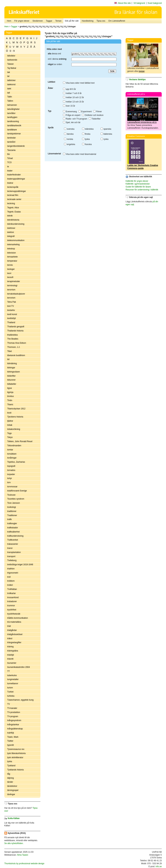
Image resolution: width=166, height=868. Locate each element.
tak (9, 72)
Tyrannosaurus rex (16, 749)
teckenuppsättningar (17, 191)
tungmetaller (13, 679)
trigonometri (13, 573)
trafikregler (12, 523)
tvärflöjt (11, 733)
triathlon (11, 569)
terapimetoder (14, 281)
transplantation (14, 552)
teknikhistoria (13, 220)
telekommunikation (16, 240)
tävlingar (11, 794)
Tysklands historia (15, 770)
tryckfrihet (12, 610)
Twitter (10, 741)
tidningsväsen (14, 372)
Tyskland (11, 766)
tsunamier (12, 663)
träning (10, 647)
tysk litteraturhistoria (16, 753)
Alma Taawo (22, 855)
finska (86, 134)
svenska (69, 129)
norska (68, 139)
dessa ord (54, 54)
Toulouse (11, 495)
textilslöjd (11, 318)
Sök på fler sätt (72, 21)
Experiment (85, 112)
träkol (10, 638)
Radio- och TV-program (75, 119)
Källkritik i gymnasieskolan (138, 184)
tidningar (11, 368)
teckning (11, 203)
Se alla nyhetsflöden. (14, 843)
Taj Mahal (12, 68)
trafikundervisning (15, 536)
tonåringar (12, 458)
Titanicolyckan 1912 (16, 409)
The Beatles (13, 339)
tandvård (11, 142)
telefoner (11, 228)
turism (10, 688)
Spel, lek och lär (72, 122)
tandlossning (13, 121)
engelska (69, 144)
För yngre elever (22, 21)
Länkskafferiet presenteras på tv (142, 122)
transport (11, 556)
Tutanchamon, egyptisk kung (20, 700)
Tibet (9, 351)
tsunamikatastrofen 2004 (18, 667)
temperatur (12, 261)
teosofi (10, 277)
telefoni (11, 232)
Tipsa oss (101, 21)
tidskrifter (11, 376)
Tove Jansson (14, 503)
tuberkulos (12, 675)
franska (87, 144)
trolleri (10, 585)
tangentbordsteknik (16, 146)
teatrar (10, 183)
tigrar (10, 388)
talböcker (11, 80)
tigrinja (10, 392)
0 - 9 (12, 51)
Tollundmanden (14, 446)
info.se (159, 866)
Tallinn (10, 101)
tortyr (10, 478)
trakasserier (13, 544)
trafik (9, 519)
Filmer (98, 112)
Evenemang (70, 112)
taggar (142, 71)
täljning (10, 778)
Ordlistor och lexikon (93, 115)
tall (9, 93)
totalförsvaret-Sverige (17, 491)
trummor (11, 606)
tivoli (9, 413)
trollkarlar (11, 593)
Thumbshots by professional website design (24, 864)
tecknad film (13, 195)
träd (9, 626)
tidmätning (12, 363)
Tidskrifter (95, 119)
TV (9, 704)
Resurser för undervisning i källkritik (142, 190)
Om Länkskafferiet (117, 21)
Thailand (11, 322)
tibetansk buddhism (16, 355)
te (8, 167)
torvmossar (12, 487)
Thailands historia (15, 331)
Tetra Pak (12, 302)
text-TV (11, 306)
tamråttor (11, 113)
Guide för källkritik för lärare (138, 187)
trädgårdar (12, 630)
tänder (10, 782)
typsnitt (10, 745)
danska (69, 134)
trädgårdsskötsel (15, 634)
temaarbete (12, 257)
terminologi (12, 286)
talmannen (12, 105)
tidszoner (11, 380)
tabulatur (11, 56)
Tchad (10, 158)
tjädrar (10, 421)
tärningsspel (13, 790)
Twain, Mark (13, 737)
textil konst (12, 314)
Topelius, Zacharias (16, 462)
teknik (10, 216)
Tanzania (11, 150)
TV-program (13, 716)
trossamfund (13, 597)
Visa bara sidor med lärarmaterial (80, 154)
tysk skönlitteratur (15, 757)
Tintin (10, 400)
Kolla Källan (14, 818)
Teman (58, 21)
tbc (9, 154)
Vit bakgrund (139, 3)
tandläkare (12, 130)
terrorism (11, 298)
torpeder (11, 474)
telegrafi (11, 236)
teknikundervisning (16, 224)
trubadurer (12, 601)
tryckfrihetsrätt (14, 614)
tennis (10, 265)
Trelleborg (12, 560)
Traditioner (12, 515)
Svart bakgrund (155, 3)
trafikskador (13, 528)
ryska (105, 139)
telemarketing (13, 245)
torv (9, 482)
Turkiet (10, 692)
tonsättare (12, 454)
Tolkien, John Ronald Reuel (20, 441)
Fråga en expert (72, 115)
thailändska (12, 335)
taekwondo (12, 60)
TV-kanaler (12, 708)
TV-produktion (14, 712)
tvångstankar (13, 725)
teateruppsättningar (16, 179)
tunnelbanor (13, 684)
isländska (88, 129)
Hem (9, 21)
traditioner (12, 511)
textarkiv (11, 310)
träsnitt (10, 659)
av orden (55, 64)
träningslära (13, 651)
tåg (9, 774)
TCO (9, 162)
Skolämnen (38, 21)
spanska (106, 129)
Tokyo (10, 437)
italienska (106, 134)
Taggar (49, 21)
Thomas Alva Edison (17, 343)
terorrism (11, 290)
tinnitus (10, 396)
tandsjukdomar (14, 134)
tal (8, 76)
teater (10, 171)
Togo (9, 433)
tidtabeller (12, 384)
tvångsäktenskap (15, 729)
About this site (124, 3)
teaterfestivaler (14, 175)
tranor (10, 548)
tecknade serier (14, 199)
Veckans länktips (137, 79)
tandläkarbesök (14, 126)
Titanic (10, 405)
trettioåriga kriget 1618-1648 (20, 565)
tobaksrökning (14, 429)
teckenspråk (13, 187)
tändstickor (12, 786)
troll (9, 577)
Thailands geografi (16, 327)
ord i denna (57, 59)
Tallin (10, 97)
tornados (11, 470)
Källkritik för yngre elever (137, 181)
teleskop (11, 249)
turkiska (11, 696)
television (12, 253)
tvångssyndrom (14, 720)
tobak (10, 425)
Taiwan (10, 64)
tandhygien (12, 117)
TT (9, 671)
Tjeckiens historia (15, 417)
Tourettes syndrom (16, 499)
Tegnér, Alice (13, 208)
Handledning (88, 21)
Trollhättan (12, 589)
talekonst (11, 84)
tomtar (10, 450)
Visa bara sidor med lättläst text (79, 83)
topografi (11, 466)
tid (8, 359)
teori (9, 273)
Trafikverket (13, 540)
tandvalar (11, 138)
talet (9, 89)
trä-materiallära (14, 622)
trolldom (11, 581)
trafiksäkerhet (13, 532)
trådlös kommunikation (18, 618)
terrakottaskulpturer (16, 294)
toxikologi (12, 507)
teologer (11, 269)
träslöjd (11, 655)
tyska (10, 761)
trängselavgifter (14, 642)
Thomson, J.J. (14, 347)
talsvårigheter (13, 109)
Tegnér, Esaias (14, 212)
